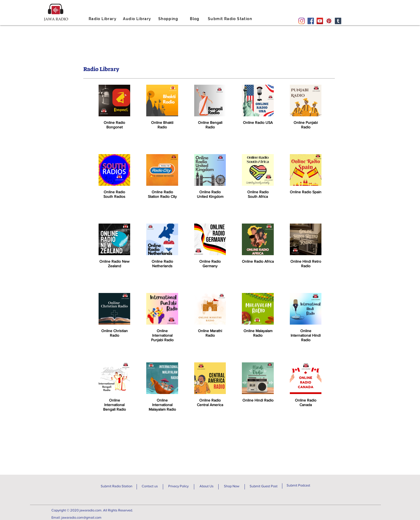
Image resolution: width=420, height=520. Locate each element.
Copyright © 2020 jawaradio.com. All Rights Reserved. (92, 510)
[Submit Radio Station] (230, 19)
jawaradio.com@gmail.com (81, 517)
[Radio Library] (103, 19)
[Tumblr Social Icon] (338, 21)
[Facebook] (311, 21)
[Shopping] (169, 19)
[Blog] (195, 19)
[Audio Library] (138, 19)
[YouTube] (320, 21)
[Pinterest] (329, 21)
